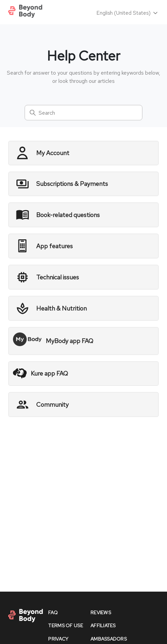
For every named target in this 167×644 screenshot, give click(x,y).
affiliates (103, 626)
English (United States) (128, 13)
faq (53, 613)
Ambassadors (109, 639)
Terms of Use (65, 626)
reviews (101, 613)
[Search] (83, 113)
